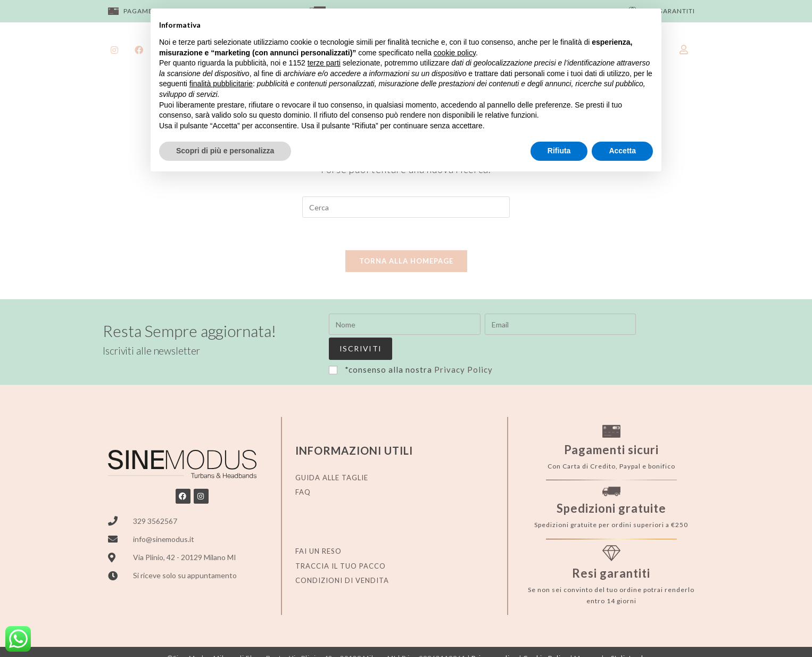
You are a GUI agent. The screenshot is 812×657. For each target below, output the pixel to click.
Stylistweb (628, 635)
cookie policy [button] (455, 53)
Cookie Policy (546, 635)
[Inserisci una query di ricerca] (406, 207)
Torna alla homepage (406, 261)
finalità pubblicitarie (221, 84)
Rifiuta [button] (559, 151)
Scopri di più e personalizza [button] (225, 151)
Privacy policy (494, 635)
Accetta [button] (622, 151)
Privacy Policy (463, 346)
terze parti (324, 63)
